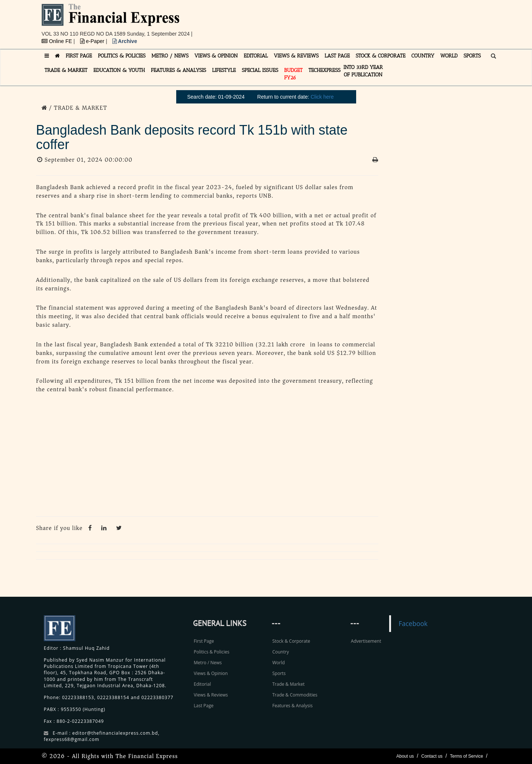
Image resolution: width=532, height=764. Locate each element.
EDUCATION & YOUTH (119, 70)
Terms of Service (467, 756)
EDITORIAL (256, 56)
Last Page (203, 706)
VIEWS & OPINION (216, 56)
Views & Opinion (211, 673)
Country (281, 652)
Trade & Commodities (295, 695)
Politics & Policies (211, 652)
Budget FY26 (293, 74)
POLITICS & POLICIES (122, 56)
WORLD (449, 56)
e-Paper (93, 41)
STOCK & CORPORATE (381, 56)
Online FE (58, 41)
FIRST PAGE (79, 56)
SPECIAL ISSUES (260, 70)
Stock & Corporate (291, 641)
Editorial (202, 684)
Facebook (413, 623)
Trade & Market (288, 684)
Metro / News (208, 663)
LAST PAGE (337, 56)
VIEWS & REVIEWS (296, 56)
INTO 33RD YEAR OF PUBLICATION (363, 71)
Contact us (432, 756)
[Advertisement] (368, 20)
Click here (322, 97)
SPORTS (472, 56)
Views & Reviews (211, 695)
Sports (279, 673)
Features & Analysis (293, 706)
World (279, 663)
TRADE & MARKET (66, 70)
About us (405, 756)
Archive (125, 41)
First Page (204, 641)
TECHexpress (324, 70)
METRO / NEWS (170, 56)
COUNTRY (423, 56)
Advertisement (366, 641)
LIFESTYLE (224, 70)
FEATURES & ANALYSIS (179, 70)
